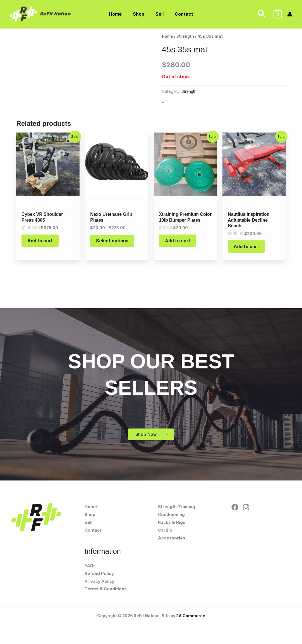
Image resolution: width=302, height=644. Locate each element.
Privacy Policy (100, 585)
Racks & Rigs (172, 526)
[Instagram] (246, 511)
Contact (93, 534)
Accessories (172, 542)
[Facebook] (235, 511)
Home (168, 36)
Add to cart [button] (43, 242)
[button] (262, 14)
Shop (90, 518)
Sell (88, 526)
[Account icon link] (290, 14)
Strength (187, 36)
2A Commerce (191, 620)
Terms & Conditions (106, 593)
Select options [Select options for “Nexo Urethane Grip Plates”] (115, 242)
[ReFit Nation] (41, 13)
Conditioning (171, 518)
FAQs (90, 569)
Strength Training (177, 511)
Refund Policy (99, 577)
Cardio (165, 534)
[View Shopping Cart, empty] (278, 14)
